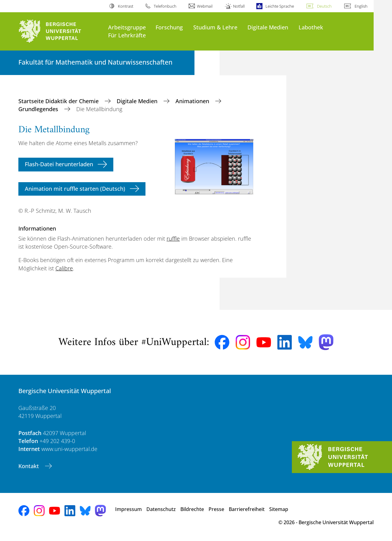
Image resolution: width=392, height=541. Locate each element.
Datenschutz (161, 509)
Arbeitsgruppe (127, 27)
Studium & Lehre (215, 27)
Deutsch (324, 6)
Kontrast (126, 6)
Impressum (128, 509)
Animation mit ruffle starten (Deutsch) (75, 189)
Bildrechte (192, 509)
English (361, 6)
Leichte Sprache (280, 6)
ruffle (173, 239)
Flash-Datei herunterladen (59, 164)
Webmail (205, 6)
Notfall (239, 6)
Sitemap (279, 509)
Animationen (193, 101)
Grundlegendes (39, 109)
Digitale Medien (268, 27)
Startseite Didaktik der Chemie (59, 101)
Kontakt (29, 466)
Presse (216, 509)
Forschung (169, 27)
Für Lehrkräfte (127, 35)
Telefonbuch (165, 6)
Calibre (64, 268)
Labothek (311, 27)
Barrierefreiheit (247, 509)
